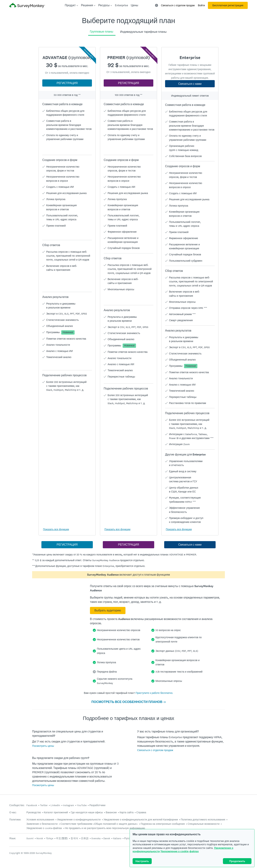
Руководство (34, 812)
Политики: (15, 820)
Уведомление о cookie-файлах (180, 851)
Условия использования (40, 820)
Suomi (30, 838)
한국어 (74, 838)
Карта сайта (127, 812)
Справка (141, 812)
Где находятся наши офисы (87, 812)
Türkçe (50, 838)
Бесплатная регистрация (228, 5)
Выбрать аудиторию (108, 610)
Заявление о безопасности (42, 824)
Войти (201, 5)
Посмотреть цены (43, 746)
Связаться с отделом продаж (178, 5)
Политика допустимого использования (203, 820)
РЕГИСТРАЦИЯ (67, 83)
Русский (129, 838)
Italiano (117, 838)
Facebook (32, 805)
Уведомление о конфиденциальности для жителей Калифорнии (141, 820)
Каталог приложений (56, 812)
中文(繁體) (62, 838)
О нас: (13, 812)
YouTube (82, 805)
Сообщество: (17, 805)
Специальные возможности (204, 824)
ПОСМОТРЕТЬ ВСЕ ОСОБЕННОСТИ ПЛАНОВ (128, 702)
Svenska (96, 838)
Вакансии (111, 812)
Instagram (69, 805)
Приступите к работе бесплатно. (154, 693)
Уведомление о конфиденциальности (79, 820)
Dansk (107, 838)
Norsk (40, 838)
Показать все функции (56, 529)
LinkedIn (55, 805)
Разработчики (97, 805)
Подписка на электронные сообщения (163, 824)
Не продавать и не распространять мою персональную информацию (105, 828)
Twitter (44, 805)
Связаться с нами (190, 84)
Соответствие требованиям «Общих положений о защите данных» (99, 824)
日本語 (85, 838)
